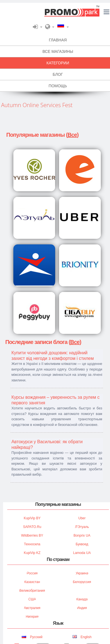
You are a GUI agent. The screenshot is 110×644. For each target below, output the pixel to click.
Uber (82, 518)
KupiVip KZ (32, 553)
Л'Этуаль (82, 527)
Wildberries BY (32, 536)
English (82, 637)
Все (72, 135)
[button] (38, 27)
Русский (32, 637)
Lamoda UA (82, 553)
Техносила (32, 544)
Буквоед (82, 544)
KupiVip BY (32, 518)
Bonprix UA (82, 536)
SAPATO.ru (32, 527)
